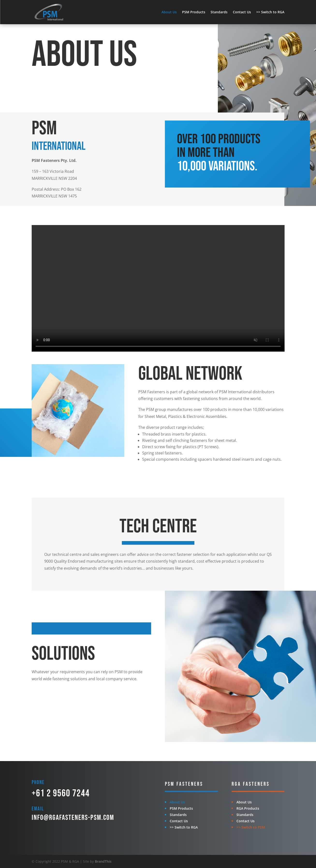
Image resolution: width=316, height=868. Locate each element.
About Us (169, 12)
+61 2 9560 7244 (61, 793)
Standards (219, 12)
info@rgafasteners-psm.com (73, 818)
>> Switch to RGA (270, 12)
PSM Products (194, 12)
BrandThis (103, 861)
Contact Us (242, 12)
